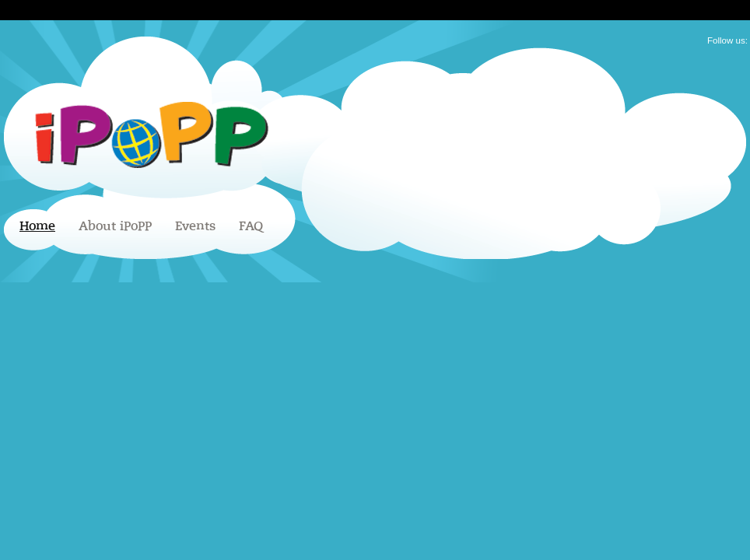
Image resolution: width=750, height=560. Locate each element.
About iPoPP (115, 226)
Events (195, 226)
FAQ (251, 226)
